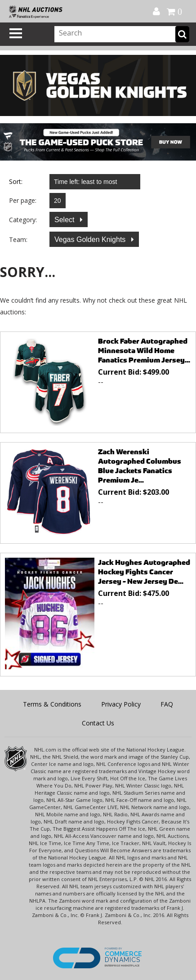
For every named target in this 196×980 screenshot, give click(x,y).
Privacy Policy (121, 704)
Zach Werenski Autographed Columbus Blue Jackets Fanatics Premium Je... (140, 466)
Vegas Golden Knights (91, 239)
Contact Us (98, 723)
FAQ (167, 704)
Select (65, 220)
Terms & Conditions (52, 704)
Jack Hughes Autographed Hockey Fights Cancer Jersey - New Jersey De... (144, 572)
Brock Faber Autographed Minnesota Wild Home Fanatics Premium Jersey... (144, 351)
